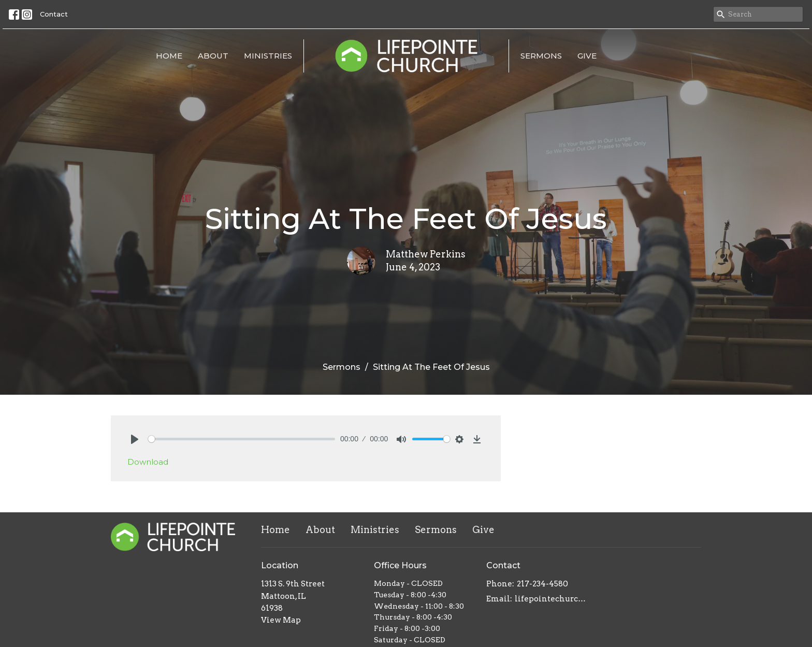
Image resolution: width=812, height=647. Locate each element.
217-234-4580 (542, 584)
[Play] (135, 439)
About (213, 56)
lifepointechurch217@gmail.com (552, 599)
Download (148, 462)
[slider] (242, 439)
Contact (54, 14)
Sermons (541, 56)
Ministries (268, 56)
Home (169, 56)
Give (587, 56)
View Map (281, 620)
